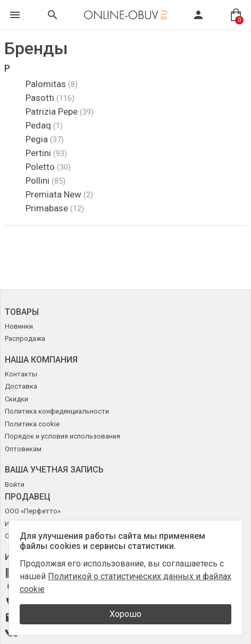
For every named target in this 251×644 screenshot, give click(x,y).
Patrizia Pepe (60, 111)
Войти (15, 484)
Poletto (48, 167)
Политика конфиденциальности (57, 411)
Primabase (55, 208)
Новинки (19, 326)
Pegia (45, 139)
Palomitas (52, 84)
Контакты (21, 374)
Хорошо (125, 614)
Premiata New (59, 194)
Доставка (21, 386)
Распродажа (25, 338)
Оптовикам (23, 449)
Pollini (45, 181)
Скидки (16, 399)
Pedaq (44, 125)
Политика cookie (32, 424)
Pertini (46, 153)
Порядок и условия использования (62, 436)
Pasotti (50, 98)
